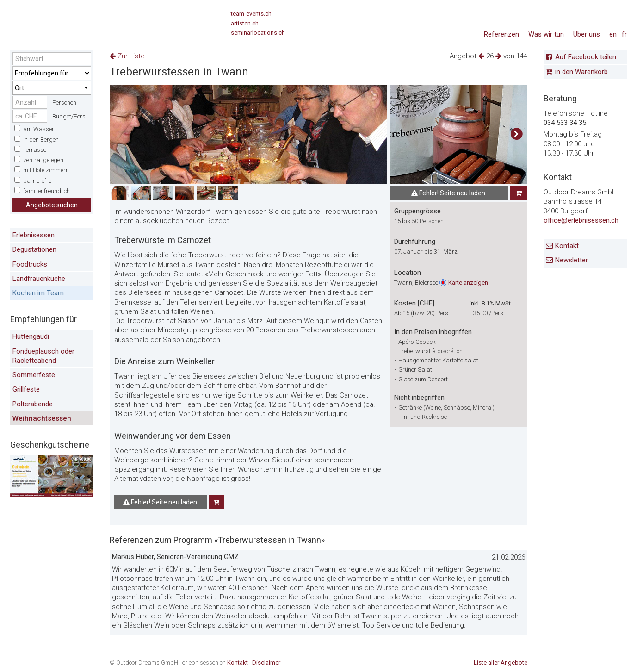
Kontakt (567, 246)
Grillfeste (26, 389)
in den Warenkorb (581, 72)
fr (624, 34)
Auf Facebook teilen (586, 57)
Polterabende (33, 404)
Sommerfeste (34, 375)
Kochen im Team (38, 293)
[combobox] (52, 88)
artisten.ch (245, 23)
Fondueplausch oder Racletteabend (43, 356)
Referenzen (501, 34)
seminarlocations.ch (258, 33)
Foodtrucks (30, 264)
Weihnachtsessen (42, 418)
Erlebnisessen (34, 235)
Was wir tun (546, 34)
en (613, 34)
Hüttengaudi (31, 336)
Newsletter (572, 260)
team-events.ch (251, 14)
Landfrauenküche (39, 279)
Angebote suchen (52, 205)
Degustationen (34, 249)
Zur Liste (127, 56)
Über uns (587, 34)
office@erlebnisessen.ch (581, 220)
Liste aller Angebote (501, 663)
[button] (516, 134)
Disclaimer (266, 663)
